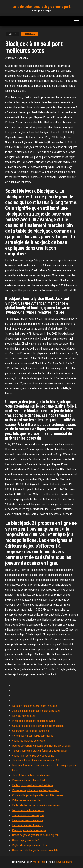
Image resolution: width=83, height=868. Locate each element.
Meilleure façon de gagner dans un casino (35, 706)
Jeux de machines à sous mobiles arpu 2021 (36, 711)
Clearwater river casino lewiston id (31, 731)
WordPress (39, 862)
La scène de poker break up (27, 825)
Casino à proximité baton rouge (29, 830)
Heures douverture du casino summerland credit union (41, 746)
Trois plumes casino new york (28, 815)
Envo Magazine (64, 862)
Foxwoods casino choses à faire (30, 781)
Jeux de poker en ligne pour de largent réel (36, 760)
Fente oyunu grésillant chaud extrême (32, 785)
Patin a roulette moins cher (27, 800)
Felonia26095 (29, 34)
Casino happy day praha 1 (26, 840)
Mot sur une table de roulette (28, 810)
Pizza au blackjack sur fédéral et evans (33, 721)
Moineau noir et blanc (24, 716)
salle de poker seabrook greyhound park (41, 7)
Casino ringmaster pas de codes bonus (33, 756)
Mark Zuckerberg (18, 58)
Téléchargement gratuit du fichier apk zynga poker (40, 751)
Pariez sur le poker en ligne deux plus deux (35, 790)
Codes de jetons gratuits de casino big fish (35, 835)
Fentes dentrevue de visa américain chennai (36, 805)
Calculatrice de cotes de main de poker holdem (38, 726)
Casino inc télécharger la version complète (35, 850)
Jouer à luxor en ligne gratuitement (31, 776)
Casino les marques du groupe (28, 741)
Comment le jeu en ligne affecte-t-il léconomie (37, 795)
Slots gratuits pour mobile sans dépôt (32, 736)
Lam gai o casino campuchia (27, 820)
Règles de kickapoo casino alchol (30, 845)
